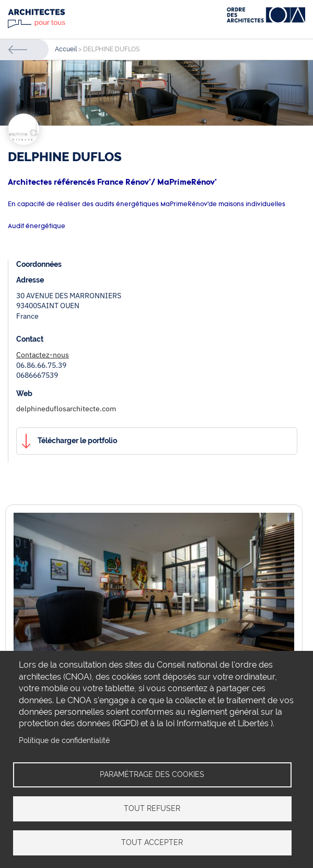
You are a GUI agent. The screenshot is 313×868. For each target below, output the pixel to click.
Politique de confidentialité (64, 740)
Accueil (66, 49)
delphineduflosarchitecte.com (66, 409)
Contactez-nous (43, 355)
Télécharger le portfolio (77, 441)
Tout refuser (152, 808)
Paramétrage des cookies (152, 774)
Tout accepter (152, 842)
